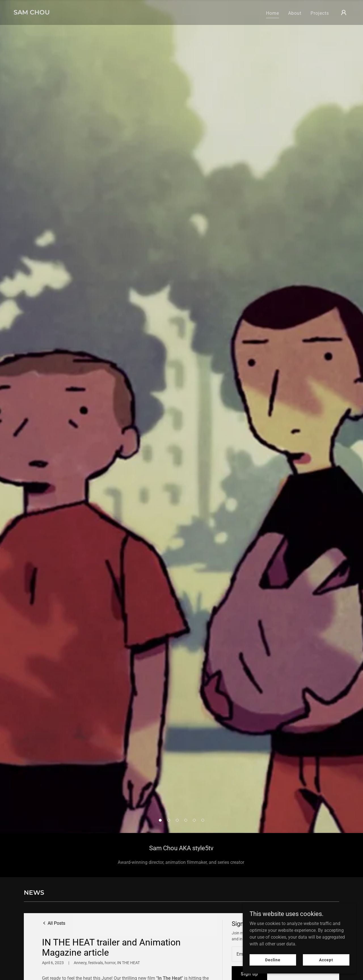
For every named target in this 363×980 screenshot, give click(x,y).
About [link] (295, 13)
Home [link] (273, 13)
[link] (32, 13)
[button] (344, 12)
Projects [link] (320, 13)
